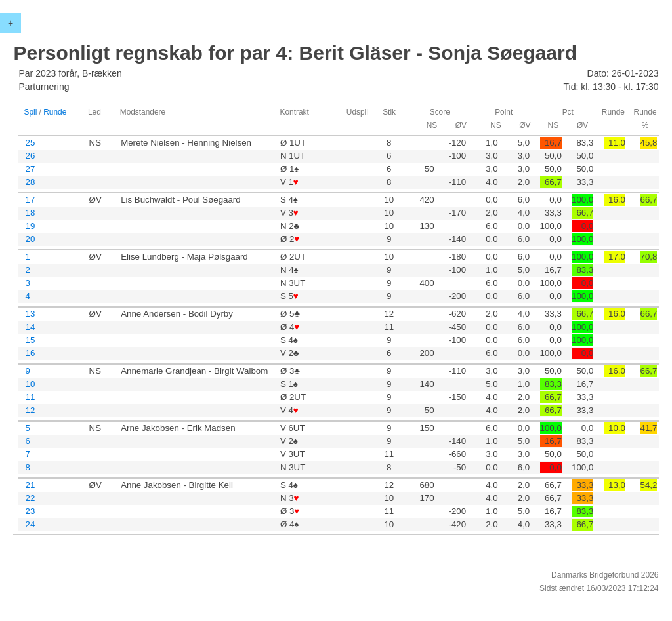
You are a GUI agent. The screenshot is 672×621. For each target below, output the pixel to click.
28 (30, 182)
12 (30, 410)
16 (30, 353)
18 (30, 213)
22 (30, 498)
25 (30, 143)
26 (30, 156)
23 (30, 511)
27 (30, 169)
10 (30, 384)
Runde (55, 112)
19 (30, 226)
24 (30, 524)
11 (30, 397)
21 (30, 485)
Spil (30, 112)
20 (30, 239)
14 (30, 327)
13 (30, 314)
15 (30, 340)
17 (30, 200)
